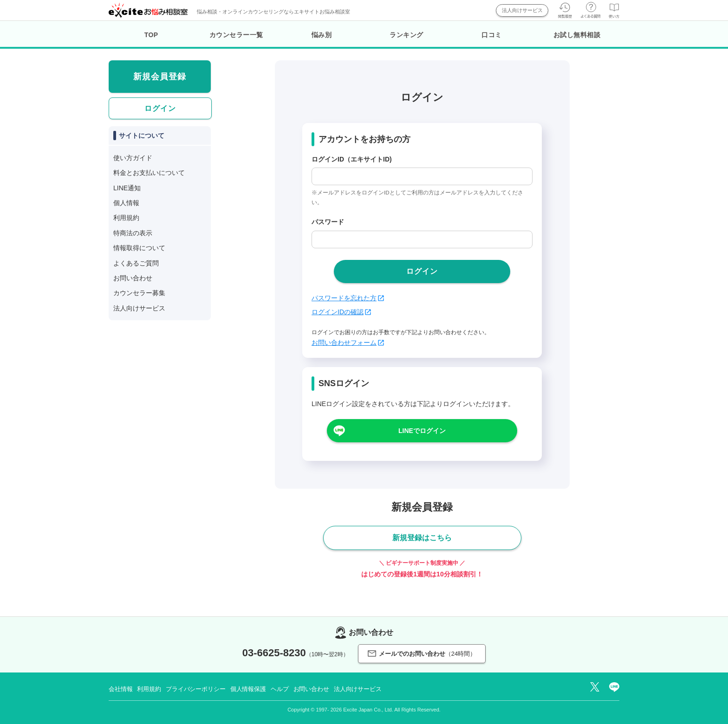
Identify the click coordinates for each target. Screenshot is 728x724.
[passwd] (422, 239)
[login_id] (422, 176)
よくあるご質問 (136, 263)
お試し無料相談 (577, 35)
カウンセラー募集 (139, 293)
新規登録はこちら (422, 538)
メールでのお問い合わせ (422, 654)
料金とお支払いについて (149, 173)
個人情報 (126, 203)
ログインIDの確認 (341, 312)
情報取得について (139, 248)
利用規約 (126, 218)
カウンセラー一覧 (236, 35)
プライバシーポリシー (196, 689)
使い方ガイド (133, 158)
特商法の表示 (133, 233)
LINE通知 (127, 188)
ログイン (160, 108)
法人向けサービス (522, 10)
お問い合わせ (133, 278)
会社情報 (120, 689)
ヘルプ (280, 689)
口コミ (492, 35)
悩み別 (322, 35)
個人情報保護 (248, 689)
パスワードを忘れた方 (348, 298)
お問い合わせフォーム (348, 343)
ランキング (406, 35)
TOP (151, 35)
